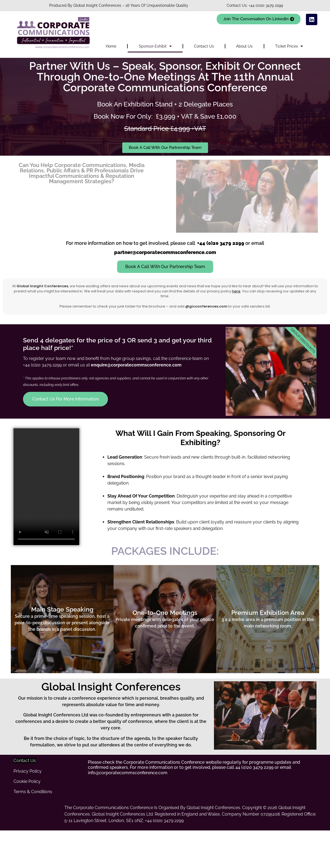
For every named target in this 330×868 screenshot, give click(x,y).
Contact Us (204, 46)
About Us (244, 46)
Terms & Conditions (33, 792)
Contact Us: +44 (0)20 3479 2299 (255, 5)
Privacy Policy (28, 771)
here (236, 291)
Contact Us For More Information (65, 399)
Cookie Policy (27, 781)
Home (111, 46)
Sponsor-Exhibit (155, 46)
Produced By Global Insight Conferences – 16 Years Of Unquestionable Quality (119, 5)
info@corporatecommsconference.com (128, 773)
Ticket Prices (289, 46)
